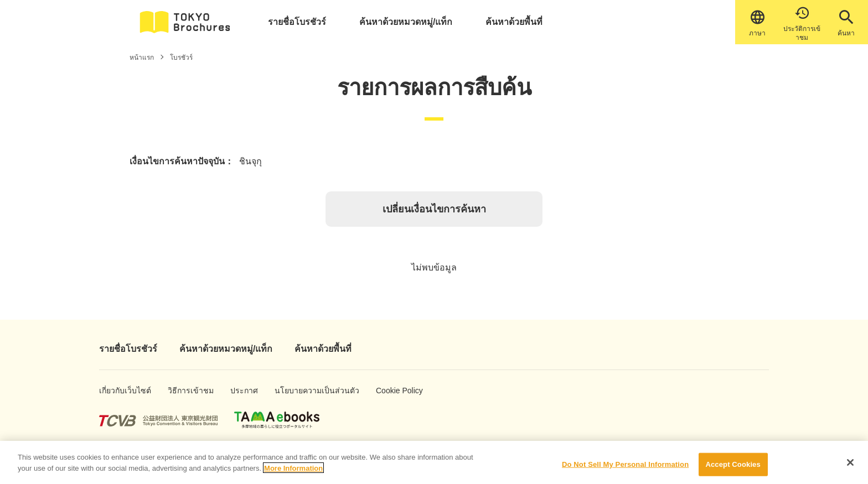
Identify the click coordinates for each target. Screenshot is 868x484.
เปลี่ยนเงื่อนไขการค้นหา (434, 209)
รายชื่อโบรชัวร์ (297, 22)
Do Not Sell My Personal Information (625, 469)
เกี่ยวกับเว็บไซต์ (116, 391)
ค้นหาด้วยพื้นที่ (514, 22)
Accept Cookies (733, 469)
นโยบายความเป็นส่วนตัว (300, 391)
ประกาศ (241, 391)
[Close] (850, 467)
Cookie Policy (392, 391)
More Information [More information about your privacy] (293, 473)
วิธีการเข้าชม (184, 391)
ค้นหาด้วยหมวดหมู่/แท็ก (406, 22)
